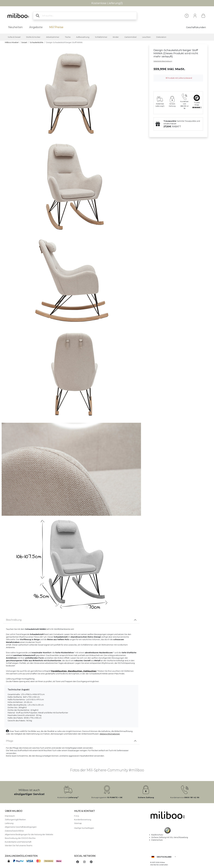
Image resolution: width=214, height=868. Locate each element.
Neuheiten (15, 27)
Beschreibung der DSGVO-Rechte (20, 838)
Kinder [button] (116, 37)
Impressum (10, 816)
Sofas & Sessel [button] (14, 37)
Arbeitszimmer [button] (53, 37)
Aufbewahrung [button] (83, 37)
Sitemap (78, 823)
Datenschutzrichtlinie (14, 831)
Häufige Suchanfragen (84, 828)
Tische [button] (68, 37)
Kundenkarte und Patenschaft (18, 842)
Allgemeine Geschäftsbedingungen (21, 827)
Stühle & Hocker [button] (33, 37)
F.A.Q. (77, 816)
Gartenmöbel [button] (130, 37)
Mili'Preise (56, 27)
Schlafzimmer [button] (101, 37)
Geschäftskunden (196, 27)
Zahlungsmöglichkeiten (15, 820)
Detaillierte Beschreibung (163, 61)
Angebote (36, 27)
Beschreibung (14, 620)
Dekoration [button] (161, 37)
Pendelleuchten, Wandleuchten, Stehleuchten (74, 671)
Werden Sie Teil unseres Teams (19, 846)
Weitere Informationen (110, 734)
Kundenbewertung (83, 820)
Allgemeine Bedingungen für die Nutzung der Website (29, 834)
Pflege (10, 741)
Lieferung (9, 823)
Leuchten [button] (146, 37)
